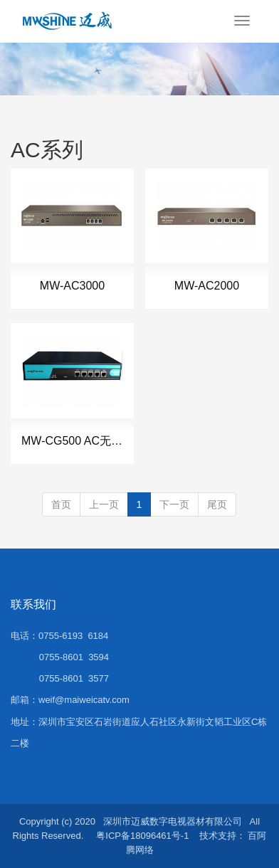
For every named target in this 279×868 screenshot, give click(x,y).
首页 (61, 504)
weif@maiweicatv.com (84, 700)
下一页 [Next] (174, 504)
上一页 (104, 504)
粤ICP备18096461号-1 (142, 836)
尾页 (217, 504)
